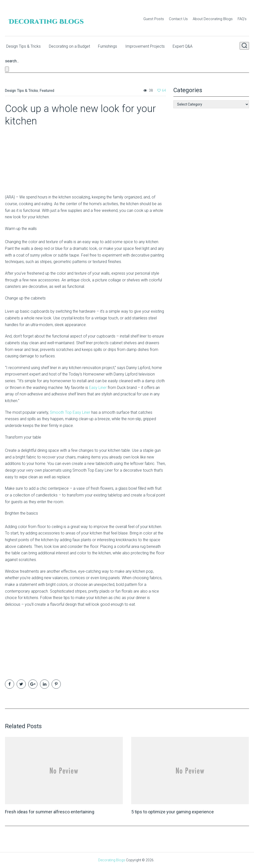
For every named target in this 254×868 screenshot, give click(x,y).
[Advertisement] (36, 158)
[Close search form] (7, 69)
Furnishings (111, 46)
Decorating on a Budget (70, 46)
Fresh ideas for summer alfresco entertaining (50, 811)
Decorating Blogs (112, 860)
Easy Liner (98, 387)
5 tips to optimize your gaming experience (173, 811)
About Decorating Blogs (213, 19)
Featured (47, 90)
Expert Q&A (190, 46)
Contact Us (178, 19)
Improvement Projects (150, 46)
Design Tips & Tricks (22, 46)
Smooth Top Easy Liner (70, 412)
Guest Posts (154, 19)
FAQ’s (242, 19)
